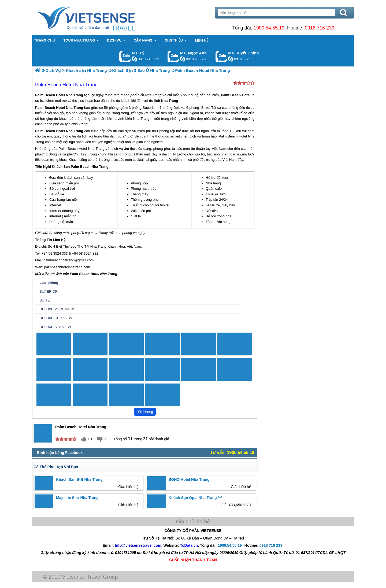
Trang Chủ (100, 17)
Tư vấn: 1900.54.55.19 (232, 453)
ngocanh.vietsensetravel (183, 59)
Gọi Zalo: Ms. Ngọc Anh (173, 56)
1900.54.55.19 (269, 28)
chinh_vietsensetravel (231, 59)
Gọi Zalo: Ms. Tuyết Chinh (221, 56)
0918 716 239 (320, 28)
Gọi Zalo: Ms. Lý (125, 56)
